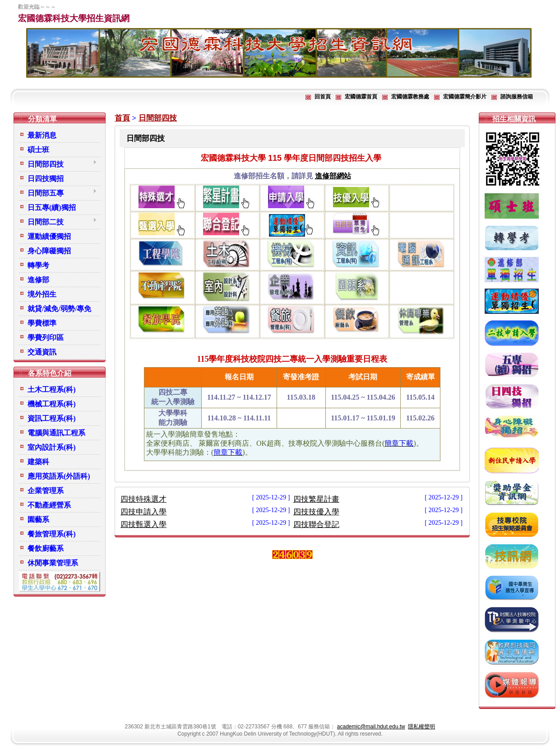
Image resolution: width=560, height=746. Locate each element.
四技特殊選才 (143, 499)
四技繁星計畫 (316, 499)
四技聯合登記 (316, 525)
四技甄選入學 (143, 525)
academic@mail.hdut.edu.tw (371, 727)
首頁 (122, 118)
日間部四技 (158, 118)
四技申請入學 (143, 512)
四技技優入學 (316, 512)
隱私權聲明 (421, 727)
